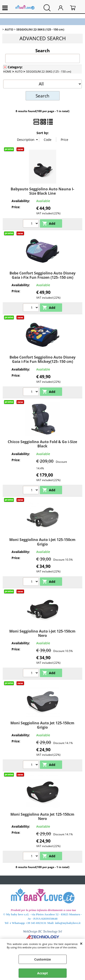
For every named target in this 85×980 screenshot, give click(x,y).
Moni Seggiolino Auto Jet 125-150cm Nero (42, 816)
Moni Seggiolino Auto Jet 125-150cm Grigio (42, 725)
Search (42, 50)
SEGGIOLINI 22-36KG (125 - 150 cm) (49, 71)
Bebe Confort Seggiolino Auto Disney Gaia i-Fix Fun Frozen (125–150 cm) (42, 275)
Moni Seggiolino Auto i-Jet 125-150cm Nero (42, 633)
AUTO (19, 71)
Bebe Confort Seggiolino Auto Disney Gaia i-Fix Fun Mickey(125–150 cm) (42, 359)
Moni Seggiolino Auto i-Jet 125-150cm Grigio (42, 542)
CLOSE (81, 943)
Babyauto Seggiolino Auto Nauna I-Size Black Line (42, 191)
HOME (7, 71)
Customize (42, 959)
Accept (42, 973)
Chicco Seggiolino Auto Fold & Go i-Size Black (42, 444)
